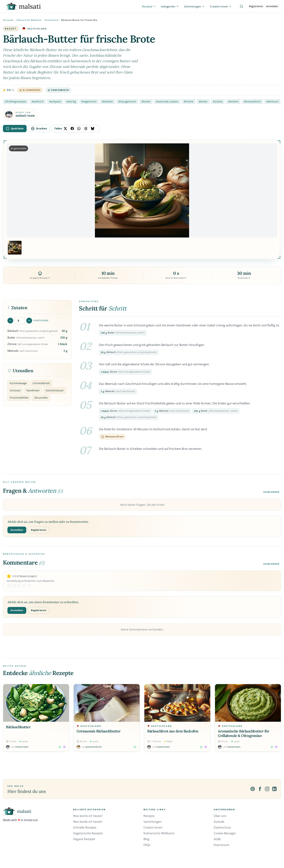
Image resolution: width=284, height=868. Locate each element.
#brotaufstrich (252, 101)
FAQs (147, 845)
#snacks (218, 101)
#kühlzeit (107, 101)
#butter (146, 101)
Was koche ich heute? (88, 816)
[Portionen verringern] (10, 321)
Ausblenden (271, 492)
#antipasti (55, 101)
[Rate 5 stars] (29, 586)
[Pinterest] (253, 789)
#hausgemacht (127, 101)
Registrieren (256, 6)
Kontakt (219, 822)
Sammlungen (153, 822)
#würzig (71, 101)
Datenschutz (222, 827)
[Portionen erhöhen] (29, 321)
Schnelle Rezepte (85, 827)
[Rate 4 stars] (24, 586)
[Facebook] (260, 789)
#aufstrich (37, 101)
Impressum (222, 845)
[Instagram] (267, 789)
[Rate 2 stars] (14, 586)
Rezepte (149, 816)
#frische (188, 101)
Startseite (8, 20)
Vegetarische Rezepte (88, 833)
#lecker (203, 101)
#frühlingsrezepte (16, 101)
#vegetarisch (89, 101)
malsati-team (25, 116)
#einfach (233, 101)
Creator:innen (153, 827)
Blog (146, 839)
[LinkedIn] (274, 789)
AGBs (217, 839)
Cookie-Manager (225, 833)
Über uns (220, 816)
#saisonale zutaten (167, 101)
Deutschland (51, 20)
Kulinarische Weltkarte (29, 20)
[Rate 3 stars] (19, 586)
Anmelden (272, 6)
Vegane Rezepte (84, 839)
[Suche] (241, 6)
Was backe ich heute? (88, 822)
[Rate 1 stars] (9, 586)
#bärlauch (272, 101)
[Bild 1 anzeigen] (15, 248)
